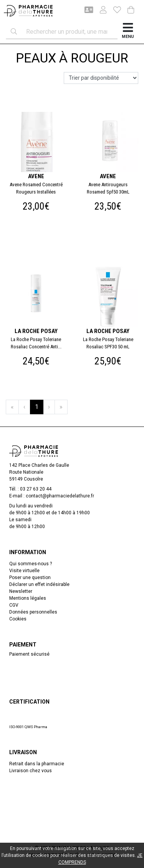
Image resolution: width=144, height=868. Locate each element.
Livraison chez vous (31, 771)
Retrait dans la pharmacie (37, 764)
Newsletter (21, 591)
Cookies (18, 619)
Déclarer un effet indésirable (39, 584)
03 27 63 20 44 (36, 489)
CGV (14, 605)
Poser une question (30, 578)
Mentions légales (28, 598)
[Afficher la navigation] (128, 32)
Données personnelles (33, 612)
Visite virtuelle (24, 571)
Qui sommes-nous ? (31, 564)
